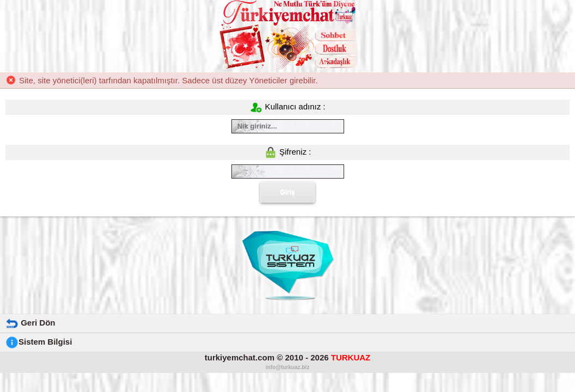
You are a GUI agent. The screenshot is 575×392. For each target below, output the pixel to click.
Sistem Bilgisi (39, 342)
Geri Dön (30, 323)
